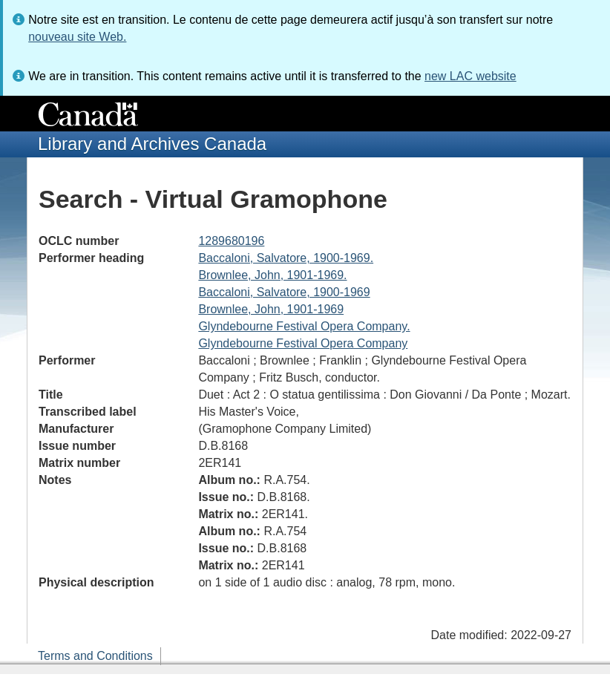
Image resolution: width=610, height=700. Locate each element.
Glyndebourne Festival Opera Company (303, 343)
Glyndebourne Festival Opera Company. (304, 326)
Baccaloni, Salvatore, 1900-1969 (284, 292)
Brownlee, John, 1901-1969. (272, 275)
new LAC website (470, 76)
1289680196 (231, 241)
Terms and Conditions (95, 656)
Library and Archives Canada (152, 144)
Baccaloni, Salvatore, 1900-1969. (286, 258)
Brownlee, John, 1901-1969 (271, 309)
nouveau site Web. (77, 37)
